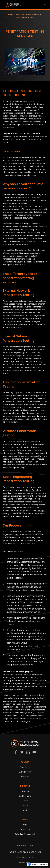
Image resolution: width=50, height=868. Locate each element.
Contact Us (25, 829)
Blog (25, 810)
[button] (45, 5)
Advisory (25, 776)
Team (25, 801)
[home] (13, 5)
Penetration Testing (25, 17)
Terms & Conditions (24, 857)
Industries (25, 805)
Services (20, 15)
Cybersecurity (25, 772)
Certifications (25, 796)
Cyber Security (33, 15)
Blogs (25, 825)
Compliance (25, 767)
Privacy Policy (24, 863)
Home (11, 15)
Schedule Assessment (25, 834)
